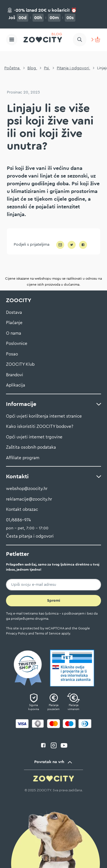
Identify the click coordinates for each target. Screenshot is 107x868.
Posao (12, 354)
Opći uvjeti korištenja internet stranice (44, 416)
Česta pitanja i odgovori (30, 536)
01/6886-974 (18, 520)
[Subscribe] (53, 601)
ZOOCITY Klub (20, 364)
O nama (14, 333)
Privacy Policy (17, 633)
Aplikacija (16, 385)
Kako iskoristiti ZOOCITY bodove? (40, 427)
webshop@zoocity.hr (27, 489)
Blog (32, 68)
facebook (43, 745)
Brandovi (15, 375)
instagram (54, 745)
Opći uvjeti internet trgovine (34, 437)
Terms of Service (48, 633)
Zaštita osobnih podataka (31, 447)
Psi (47, 68)
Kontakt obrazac (22, 510)
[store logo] (43, 40)
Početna (12, 68)
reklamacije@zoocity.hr (29, 499)
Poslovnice (17, 344)
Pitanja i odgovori (73, 68)
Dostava (14, 313)
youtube (64, 745)
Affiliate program (23, 458)
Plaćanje (14, 323)
